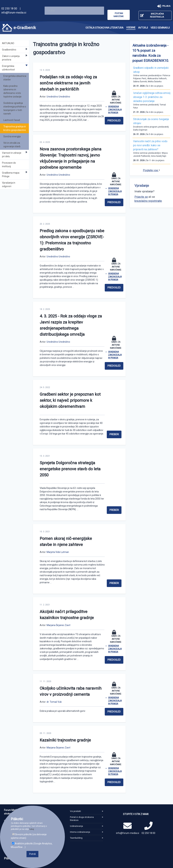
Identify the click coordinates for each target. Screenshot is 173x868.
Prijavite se (141, 197)
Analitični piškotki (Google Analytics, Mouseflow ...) (32, 845)
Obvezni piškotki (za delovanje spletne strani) (29, 836)
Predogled (114, 121)
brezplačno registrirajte (148, 201)
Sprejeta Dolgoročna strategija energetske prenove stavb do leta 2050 (70, 469)
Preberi (114, 434)
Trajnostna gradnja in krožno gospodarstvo (15, 128)
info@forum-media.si (14, 13)
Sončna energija (12, 136)
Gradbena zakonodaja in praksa (115, 110)
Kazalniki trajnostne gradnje (65, 740)
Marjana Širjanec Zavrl (58, 625)
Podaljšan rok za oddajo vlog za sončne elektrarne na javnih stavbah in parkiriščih (68, 83)
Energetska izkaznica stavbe (15, 78)
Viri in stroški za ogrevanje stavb (12, 145)
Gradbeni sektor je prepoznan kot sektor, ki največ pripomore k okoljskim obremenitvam (70, 400)
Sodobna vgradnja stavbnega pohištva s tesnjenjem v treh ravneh (15, 108)
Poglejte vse (151, 170)
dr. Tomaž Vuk (54, 702)
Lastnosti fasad (12, 120)
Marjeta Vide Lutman (58, 552)
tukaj (32, 829)
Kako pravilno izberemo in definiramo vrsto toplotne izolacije (12, 91)
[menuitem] (104, 28)
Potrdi (32, 854)
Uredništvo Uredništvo (58, 97)
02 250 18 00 (9, 9)
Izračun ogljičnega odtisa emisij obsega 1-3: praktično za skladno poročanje (152, 97)
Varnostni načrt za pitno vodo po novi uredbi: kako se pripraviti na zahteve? (150, 145)
